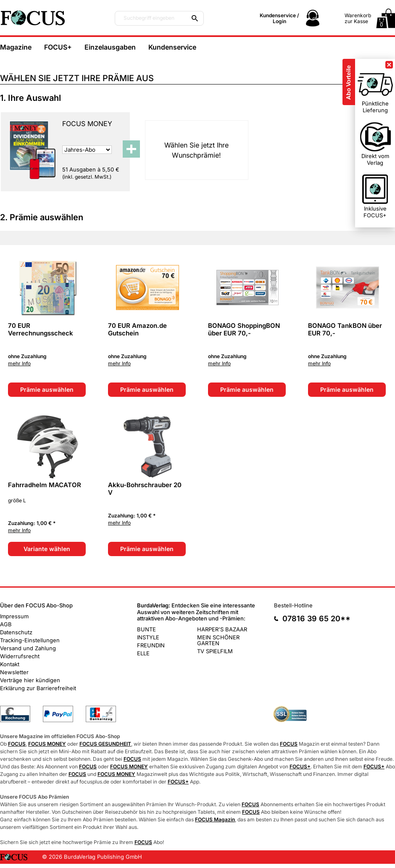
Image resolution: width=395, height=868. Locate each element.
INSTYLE (148, 637)
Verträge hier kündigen (30, 680)
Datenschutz (16, 632)
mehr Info (19, 364)
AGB (6, 624)
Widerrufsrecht (20, 656)
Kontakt (10, 664)
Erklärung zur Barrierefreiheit (38, 688)
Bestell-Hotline (293, 605)
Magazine (16, 47)
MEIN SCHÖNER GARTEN (218, 640)
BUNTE (146, 629)
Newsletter (14, 672)
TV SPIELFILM (215, 651)
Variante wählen (47, 549)
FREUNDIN (151, 645)
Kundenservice (172, 47)
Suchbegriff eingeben (149, 18)
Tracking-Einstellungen (30, 640)
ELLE (143, 653)
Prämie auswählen (47, 389)
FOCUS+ (58, 47)
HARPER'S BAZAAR (222, 629)
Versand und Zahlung (28, 648)
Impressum (14, 616)
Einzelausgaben (110, 47)
